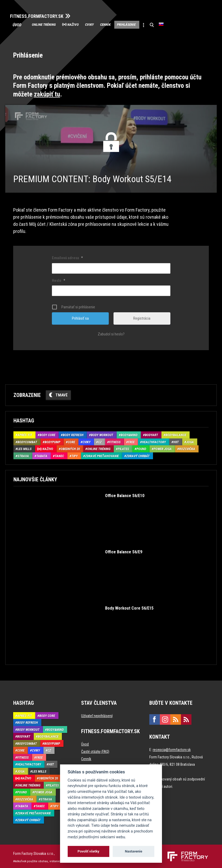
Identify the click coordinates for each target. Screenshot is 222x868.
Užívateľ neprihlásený (97, 714)
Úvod (20, 24)
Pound (141, 447)
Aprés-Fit (25, 433)
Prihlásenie (154, 24)
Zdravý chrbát (138, 454)
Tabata (42, 454)
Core (71, 440)
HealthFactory (154, 440)
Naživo (84, 24)
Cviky (105, 24)
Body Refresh (73, 433)
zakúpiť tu (47, 92)
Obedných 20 (70, 447)
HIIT (176, 440)
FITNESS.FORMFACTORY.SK (43, 15)
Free (131, 440)
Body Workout (102, 433)
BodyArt (151, 433)
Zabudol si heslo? (111, 333)
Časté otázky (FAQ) (95, 750)
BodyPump (52, 440)
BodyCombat (27, 440)
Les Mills (24, 447)
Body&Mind (129, 433)
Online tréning (48, 24)
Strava (23, 454)
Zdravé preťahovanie (102, 454)
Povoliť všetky (88, 851)
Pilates (123, 447)
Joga (190, 440)
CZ (100, 440)
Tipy (75, 454)
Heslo (58, 279)
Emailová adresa (67, 256)
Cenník (127, 24)
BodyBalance (176, 433)
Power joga (163, 447)
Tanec (59, 454)
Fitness (115, 440)
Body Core (47, 433)
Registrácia (142, 317)
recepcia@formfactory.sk (172, 748)
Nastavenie (134, 851)
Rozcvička (187, 447)
